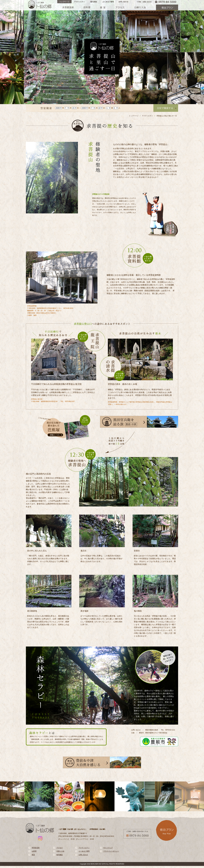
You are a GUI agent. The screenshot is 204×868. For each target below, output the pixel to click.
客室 (33, 855)
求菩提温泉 (36, 848)
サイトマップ (108, 848)
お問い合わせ (83, 855)
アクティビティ (147, 116)
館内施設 (60, 855)
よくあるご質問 (84, 851)
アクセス (60, 848)
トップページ (134, 116)
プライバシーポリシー (111, 851)
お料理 (34, 851)
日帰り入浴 (60, 851)
